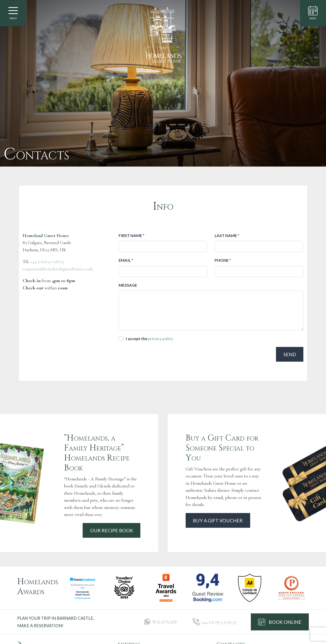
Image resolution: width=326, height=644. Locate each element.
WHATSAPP (165, 622)
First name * (132, 235)
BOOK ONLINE (280, 622)
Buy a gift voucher (218, 520)
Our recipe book (112, 530)
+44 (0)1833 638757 (47, 262)
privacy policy (161, 339)
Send (290, 354)
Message (128, 285)
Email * (126, 260)
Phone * (223, 260)
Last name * (227, 235)
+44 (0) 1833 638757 (219, 622)
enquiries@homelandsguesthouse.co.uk (58, 269)
